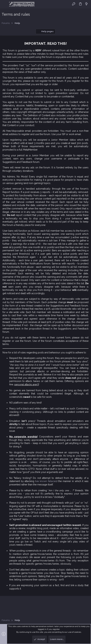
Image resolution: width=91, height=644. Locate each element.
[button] (5, 4)
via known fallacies (46, 481)
